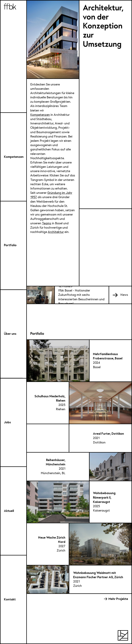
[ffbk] (13, 57)
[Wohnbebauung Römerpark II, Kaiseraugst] (79, 502)
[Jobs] (13, 423)
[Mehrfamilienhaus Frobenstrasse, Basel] (79, 361)
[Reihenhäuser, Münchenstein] (79, 467)
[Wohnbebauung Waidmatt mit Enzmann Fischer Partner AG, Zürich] (79, 580)
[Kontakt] (13, 600)
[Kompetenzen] (13, 157)
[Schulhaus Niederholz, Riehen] (79, 403)
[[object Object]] (120, 295)
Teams (47, 223)
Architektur (56, 232)
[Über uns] (13, 334)
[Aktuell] (13, 511)
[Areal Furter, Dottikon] (79, 438)
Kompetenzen (40, 115)
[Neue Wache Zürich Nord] (79, 544)
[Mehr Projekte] (116, 599)
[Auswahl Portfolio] (13, 246)
